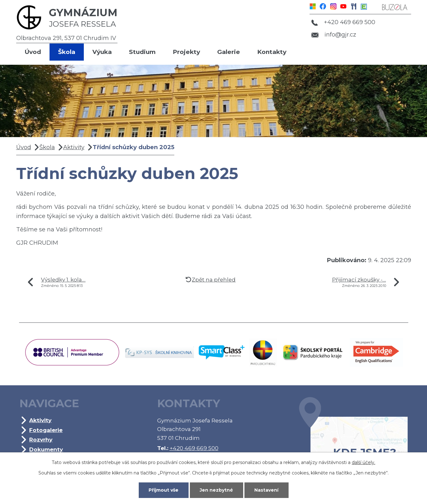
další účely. (364, 462)
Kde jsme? (353, 437)
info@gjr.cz (334, 35)
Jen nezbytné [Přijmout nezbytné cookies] (216, 490)
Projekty (186, 52)
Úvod (33, 52)
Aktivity (74, 147)
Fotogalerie (46, 430)
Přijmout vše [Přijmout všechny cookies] (163, 490)
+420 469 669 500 (343, 22)
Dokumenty (46, 449)
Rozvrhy (41, 439)
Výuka (102, 52)
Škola (67, 52)
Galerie (229, 52)
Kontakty (272, 52)
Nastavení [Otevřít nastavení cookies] (266, 490)
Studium (142, 52)
